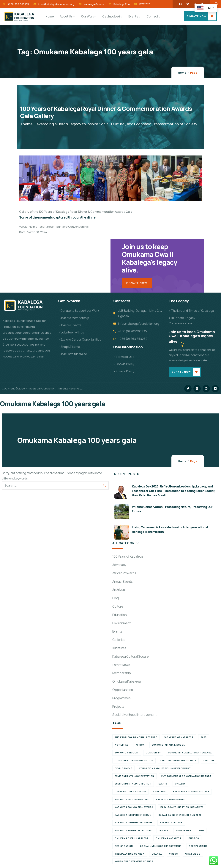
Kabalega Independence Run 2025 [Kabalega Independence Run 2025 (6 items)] (180, 815)
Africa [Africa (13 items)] (140, 745)
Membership (122, 673)
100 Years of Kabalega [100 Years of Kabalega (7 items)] (179, 737)
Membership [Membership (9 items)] (184, 830)
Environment (121, 623)
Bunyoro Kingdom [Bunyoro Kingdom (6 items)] (127, 753)
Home (182, 73)
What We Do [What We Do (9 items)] (193, 854)
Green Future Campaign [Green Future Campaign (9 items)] (130, 791)
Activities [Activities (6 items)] (122, 745)
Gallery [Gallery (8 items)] (180, 784)
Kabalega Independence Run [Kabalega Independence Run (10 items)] (133, 815)
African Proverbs (124, 573)
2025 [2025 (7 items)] (204, 737)
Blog (116, 598)
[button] (23, 180)
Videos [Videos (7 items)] (174, 854)
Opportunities (123, 690)
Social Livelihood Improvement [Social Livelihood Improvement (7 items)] (161, 846)
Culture (118, 606)
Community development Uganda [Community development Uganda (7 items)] (190, 753)
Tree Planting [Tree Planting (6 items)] (198, 846)
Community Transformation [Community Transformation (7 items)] (134, 760)
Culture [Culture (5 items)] (209, 760)
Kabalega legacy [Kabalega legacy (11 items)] (171, 823)
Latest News (121, 665)
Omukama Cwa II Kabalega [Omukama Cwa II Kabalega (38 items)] (132, 838)
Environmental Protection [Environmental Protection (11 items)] (133, 784)
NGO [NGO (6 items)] (201, 830)
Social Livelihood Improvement (134, 715)
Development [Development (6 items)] (123, 768)
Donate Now (197, 16)
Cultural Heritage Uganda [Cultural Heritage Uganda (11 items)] (178, 760)
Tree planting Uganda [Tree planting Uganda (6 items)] (130, 854)
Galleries (119, 640)
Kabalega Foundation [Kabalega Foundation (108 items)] (170, 799)
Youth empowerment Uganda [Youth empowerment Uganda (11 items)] (134, 861)
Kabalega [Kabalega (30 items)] (160, 791)
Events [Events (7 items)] (163, 784)
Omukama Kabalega (127, 681)
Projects (118, 706)
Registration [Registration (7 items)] (124, 846)
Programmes (121, 698)
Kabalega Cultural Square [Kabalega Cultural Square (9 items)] (191, 791)
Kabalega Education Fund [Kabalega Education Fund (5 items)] (132, 799)
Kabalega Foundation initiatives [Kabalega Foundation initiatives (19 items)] (182, 807)
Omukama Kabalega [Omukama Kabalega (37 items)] (169, 838)
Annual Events (123, 581)
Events (117, 631)
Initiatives (119, 648)
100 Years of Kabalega (128, 556)
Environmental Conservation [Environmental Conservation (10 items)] (134, 776)
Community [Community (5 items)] (153, 753)
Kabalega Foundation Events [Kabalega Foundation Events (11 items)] (134, 807)
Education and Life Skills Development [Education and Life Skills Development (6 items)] (165, 768)
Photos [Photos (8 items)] (194, 838)
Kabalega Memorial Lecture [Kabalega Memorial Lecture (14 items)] (133, 830)
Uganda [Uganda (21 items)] (157, 854)
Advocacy (119, 565)
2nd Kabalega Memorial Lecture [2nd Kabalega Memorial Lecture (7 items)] (136, 737)
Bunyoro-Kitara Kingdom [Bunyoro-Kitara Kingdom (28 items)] (169, 745)
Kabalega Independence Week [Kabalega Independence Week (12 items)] (134, 823)
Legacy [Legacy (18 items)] (164, 830)
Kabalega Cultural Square (131, 656)
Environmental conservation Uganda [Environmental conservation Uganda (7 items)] (186, 776)
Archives (119, 590)
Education (120, 615)
